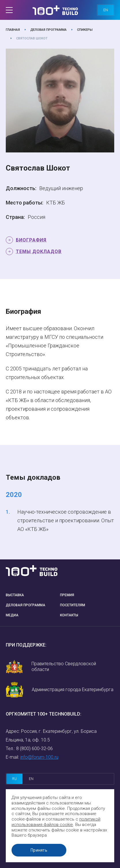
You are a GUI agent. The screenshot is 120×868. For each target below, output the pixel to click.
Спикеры (85, 30)
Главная (13, 30)
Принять (39, 850)
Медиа (12, 615)
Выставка (15, 595)
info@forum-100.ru (39, 757)
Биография (31, 240)
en (106, 10)
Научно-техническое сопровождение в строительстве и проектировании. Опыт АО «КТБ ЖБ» (66, 520)
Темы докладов (39, 252)
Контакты (69, 615)
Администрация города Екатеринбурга (73, 690)
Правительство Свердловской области (64, 667)
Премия (67, 595)
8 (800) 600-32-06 (34, 748)
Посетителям (73, 605)
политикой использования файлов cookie (56, 822)
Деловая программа (48, 30)
